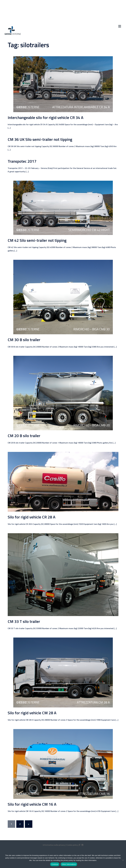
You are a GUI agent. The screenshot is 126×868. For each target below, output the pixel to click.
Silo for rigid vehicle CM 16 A (32, 804)
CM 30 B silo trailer (24, 340)
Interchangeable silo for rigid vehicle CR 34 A (46, 117)
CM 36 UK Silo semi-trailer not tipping (40, 139)
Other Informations (69, 864)
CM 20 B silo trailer (24, 436)
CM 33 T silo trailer (24, 621)
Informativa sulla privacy (54, 845)
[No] (123, 860)
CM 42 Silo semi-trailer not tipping (37, 240)
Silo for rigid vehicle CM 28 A (32, 713)
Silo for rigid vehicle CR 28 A (32, 517)
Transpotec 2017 (22, 161)
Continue (55, 864)
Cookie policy (72, 845)
